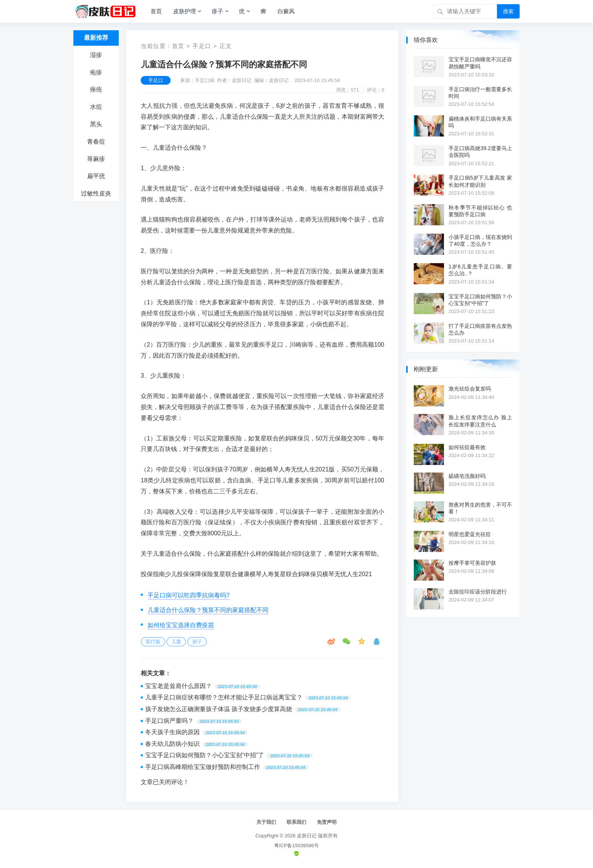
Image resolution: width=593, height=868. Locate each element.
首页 (156, 11)
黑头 (96, 124)
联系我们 (296, 822)
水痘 (96, 107)
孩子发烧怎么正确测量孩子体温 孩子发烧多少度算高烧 (219, 709)
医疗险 (153, 642)
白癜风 (286, 11)
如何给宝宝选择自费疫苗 (181, 625)
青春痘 (96, 142)
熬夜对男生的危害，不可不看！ (480, 508)
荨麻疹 (96, 159)
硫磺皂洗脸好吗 (467, 476)
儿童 (176, 642)
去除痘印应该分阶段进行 (478, 592)
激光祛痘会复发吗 (470, 389)
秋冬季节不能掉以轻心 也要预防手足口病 (480, 211)
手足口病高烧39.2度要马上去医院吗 (480, 152)
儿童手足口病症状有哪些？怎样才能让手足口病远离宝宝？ (224, 697)
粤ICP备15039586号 (297, 846)
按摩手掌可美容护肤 (472, 563)
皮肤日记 (307, 836)
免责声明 (327, 822)
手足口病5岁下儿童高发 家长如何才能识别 (480, 181)
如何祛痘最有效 (467, 447)
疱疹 (96, 72)
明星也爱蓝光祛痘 (470, 534)
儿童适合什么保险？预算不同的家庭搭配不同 (208, 610)
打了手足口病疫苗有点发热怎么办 (480, 329)
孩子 (197, 642)
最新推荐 (96, 38)
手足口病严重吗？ (169, 721)
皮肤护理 (185, 11)
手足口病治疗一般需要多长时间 (480, 93)
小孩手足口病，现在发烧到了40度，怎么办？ (480, 240)
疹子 (217, 11)
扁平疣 (96, 176)
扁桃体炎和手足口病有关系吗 (480, 122)
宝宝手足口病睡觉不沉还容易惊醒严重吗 (480, 63)
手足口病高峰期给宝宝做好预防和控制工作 (203, 767)
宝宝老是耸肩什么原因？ (179, 686)
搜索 (508, 11)
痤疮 (96, 89)
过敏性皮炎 (96, 193)
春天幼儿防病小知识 (172, 744)
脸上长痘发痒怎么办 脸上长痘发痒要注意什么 (480, 421)
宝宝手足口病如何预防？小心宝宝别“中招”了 (205, 755)
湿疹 (96, 55)
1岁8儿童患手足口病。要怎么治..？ (480, 270)
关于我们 (266, 822)
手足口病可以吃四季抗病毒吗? (189, 595)
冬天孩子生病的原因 (172, 732)
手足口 (202, 46)
